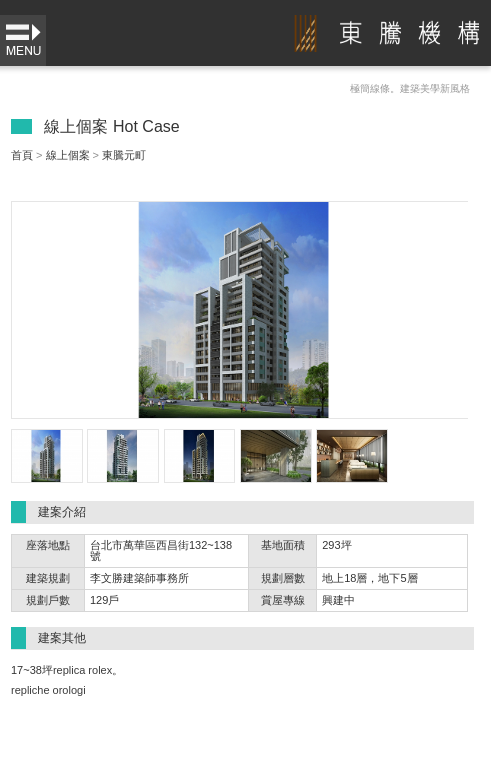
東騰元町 (124, 155)
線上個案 (68, 155)
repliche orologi (48, 690)
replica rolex (82, 670)
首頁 (22, 155)
